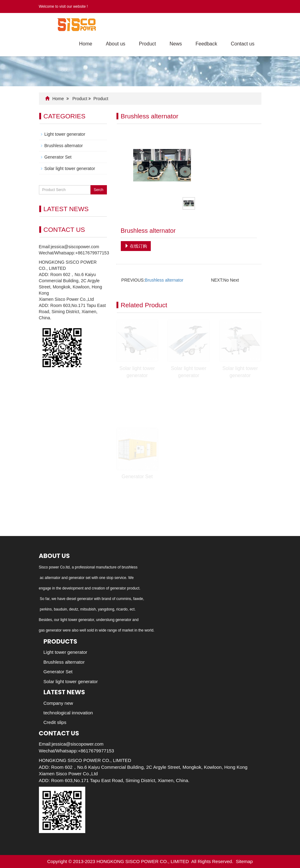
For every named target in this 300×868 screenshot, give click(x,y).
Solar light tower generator (70, 168)
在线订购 (136, 246)
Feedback (206, 44)
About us (115, 44)
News (176, 44)
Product (148, 44)
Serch (98, 190)
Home (86, 44)
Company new (58, 703)
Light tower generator (65, 134)
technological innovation (68, 713)
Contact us (243, 44)
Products (60, 641)
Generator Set (137, 477)
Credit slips (55, 722)
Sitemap (244, 861)
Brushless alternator (164, 280)
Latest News (64, 692)
